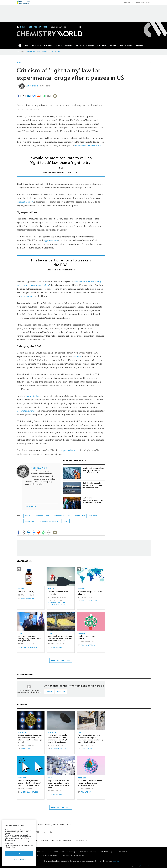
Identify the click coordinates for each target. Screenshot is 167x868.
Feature (21, 589)
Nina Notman (28, 599)
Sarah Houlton (89, 601)
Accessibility (68, 840)
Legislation (29, 521)
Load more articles (61, 660)
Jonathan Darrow (25, 202)
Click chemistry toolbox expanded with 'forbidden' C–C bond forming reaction (30, 783)
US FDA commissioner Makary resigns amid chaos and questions (29, 639)
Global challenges (106, 852)
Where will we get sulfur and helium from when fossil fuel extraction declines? (60, 639)
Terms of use (56, 840)
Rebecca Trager (29, 647)
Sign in (49, 692)
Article (51, 589)
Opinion (81, 633)
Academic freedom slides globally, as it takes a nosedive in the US (93, 470)
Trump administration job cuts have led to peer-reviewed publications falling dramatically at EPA (90, 739)
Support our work (124, 852)
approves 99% (51, 240)
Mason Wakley (58, 647)
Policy (66, 521)
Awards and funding (88, 852)
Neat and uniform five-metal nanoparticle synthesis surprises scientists (90, 783)
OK (19, 853)
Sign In (23, 27)
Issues (48, 825)
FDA (69, 516)
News (19, 63)
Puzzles (58, 52)
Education (136, 2)
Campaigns (72, 852)
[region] (19, 843)
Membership (146, 2)
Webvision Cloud (146, 866)
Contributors (58, 825)
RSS (68, 825)
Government (80, 516)
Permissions (81, 840)
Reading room (48, 52)
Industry (93, 516)
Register (33, 27)
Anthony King (32, 86)
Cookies (45, 840)
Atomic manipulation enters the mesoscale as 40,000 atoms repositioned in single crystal (30, 739)
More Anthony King (73, 461)
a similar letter (28, 296)
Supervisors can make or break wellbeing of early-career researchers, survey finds (59, 784)
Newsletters (30, 52)
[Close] (33, 824)
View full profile (30, 506)
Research (22, 732)
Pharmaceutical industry (48, 521)
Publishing (127, 2)
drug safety (59, 516)
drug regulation (42, 516)
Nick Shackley (58, 604)
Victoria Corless (30, 792)
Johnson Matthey (57, 603)
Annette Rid (33, 396)
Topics (40, 825)
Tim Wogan (87, 792)
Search (80, 27)
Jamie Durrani (28, 749)
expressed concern (70, 450)
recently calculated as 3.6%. (88, 145)
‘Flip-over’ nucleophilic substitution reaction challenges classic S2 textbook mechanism (58, 739)
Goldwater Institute (26, 411)
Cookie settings (19, 859)
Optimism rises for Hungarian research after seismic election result (93, 500)
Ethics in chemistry (26, 592)
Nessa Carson (88, 645)
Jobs (39, 52)
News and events (57, 852)
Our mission (42, 852)
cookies (116, 861)
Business (28, 516)
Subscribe (44, 27)
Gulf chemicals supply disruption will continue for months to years (92, 485)
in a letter (77, 356)
